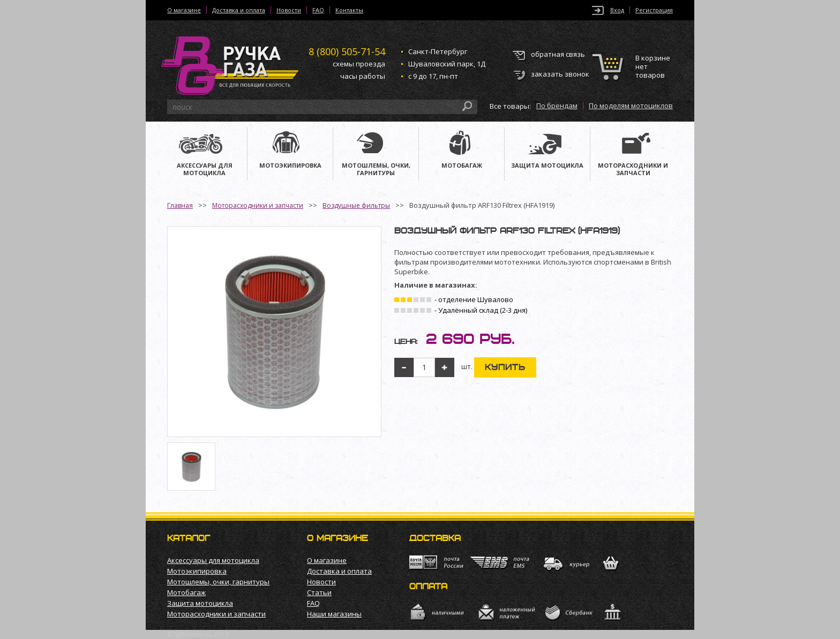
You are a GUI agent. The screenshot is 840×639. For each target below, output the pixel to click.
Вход (617, 10)
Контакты (349, 10)
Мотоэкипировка (197, 571)
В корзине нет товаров (653, 67)
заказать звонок (560, 74)
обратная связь (558, 54)
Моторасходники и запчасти (258, 205)
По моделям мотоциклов (631, 106)
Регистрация (654, 10)
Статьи (319, 592)
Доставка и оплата (239, 10)
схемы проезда (359, 64)
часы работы (363, 76)
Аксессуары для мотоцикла (213, 560)
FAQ (318, 10)
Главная (180, 205)
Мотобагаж (186, 592)
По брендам (557, 106)
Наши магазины (334, 614)
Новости (289, 10)
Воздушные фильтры (356, 205)
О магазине (184, 10)
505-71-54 (347, 51)
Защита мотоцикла (200, 603)
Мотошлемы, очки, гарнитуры (218, 582)
